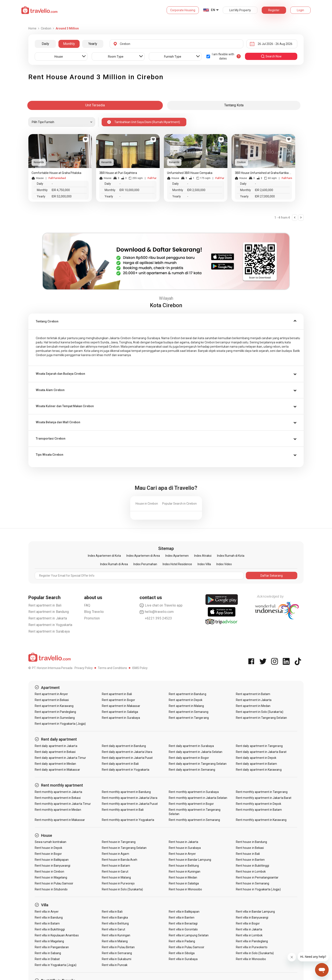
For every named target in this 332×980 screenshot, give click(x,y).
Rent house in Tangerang (119, 842)
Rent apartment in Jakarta (48, 618)
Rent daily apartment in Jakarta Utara (127, 752)
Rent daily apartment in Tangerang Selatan (198, 764)
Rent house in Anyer (182, 854)
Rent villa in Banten (182, 918)
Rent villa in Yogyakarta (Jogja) (56, 965)
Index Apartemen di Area (143, 556)
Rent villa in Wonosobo (251, 959)
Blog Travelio (94, 612)
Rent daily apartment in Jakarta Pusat (127, 758)
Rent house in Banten (250, 860)
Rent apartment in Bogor (118, 700)
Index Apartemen (177, 556)
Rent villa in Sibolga (182, 953)
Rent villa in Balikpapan (184, 912)
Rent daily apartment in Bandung (124, 746)
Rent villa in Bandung (49, 918)
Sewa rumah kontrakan (50, 842)
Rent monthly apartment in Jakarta (58, 792)
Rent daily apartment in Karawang (259, 770)
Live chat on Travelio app (161, 605)
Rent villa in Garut (113, 929)
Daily (45, 44)
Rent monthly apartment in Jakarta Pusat (130, 804)
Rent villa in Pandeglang (252, 941)
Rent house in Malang (116, 877)
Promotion (92, 618)
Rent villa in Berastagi (183, 923)
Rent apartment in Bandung (49, 612)
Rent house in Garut (115, 872)
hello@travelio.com (157, 612)
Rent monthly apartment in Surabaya (194, 792)
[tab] (166, 321)
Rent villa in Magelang (49, 941)
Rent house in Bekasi (250, 848)
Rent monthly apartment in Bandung (126, 792)
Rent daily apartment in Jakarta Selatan (196, 752)
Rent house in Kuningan (185, 872)
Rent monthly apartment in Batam (259, 810)
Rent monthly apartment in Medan (58, 810)
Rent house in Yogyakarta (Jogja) (258, 889)
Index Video (224, 564)
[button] (166, 321)
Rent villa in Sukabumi (117, 959)
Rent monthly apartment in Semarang (194, 820)
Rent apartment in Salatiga (120, 712)
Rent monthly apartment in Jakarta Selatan (198, 798)
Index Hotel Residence (177, 564)
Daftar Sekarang (272, 576)
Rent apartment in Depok (186, 700)
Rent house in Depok (48, 848)
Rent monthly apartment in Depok (259, 804)
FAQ (87, 605)
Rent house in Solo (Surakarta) (122, 889)
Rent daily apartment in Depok (256, 758)
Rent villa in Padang (182, 941)
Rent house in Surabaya (185, 848)
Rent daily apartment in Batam (256, 764)
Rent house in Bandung (251, 842)
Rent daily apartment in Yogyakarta (126, 770)
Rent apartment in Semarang (188, 712)
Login (300, 10)
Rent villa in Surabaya (183, 959)
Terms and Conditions (112, 668)
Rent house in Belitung (184, 866)
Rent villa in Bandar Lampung (255, 912)
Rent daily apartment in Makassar (57, 770)
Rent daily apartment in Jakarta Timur (60, 758)
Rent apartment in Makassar (121, 706)
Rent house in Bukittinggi (252, 866)
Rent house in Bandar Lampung (190, 860)
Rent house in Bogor (48, 854)
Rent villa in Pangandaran (52, 947)
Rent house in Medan (183, 877)
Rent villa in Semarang (117, 953)
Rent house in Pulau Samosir (54, 883)
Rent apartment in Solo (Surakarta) (260, 712)
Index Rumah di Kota (231, 556)
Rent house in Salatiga (184, 883)
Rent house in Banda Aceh (120, 860)
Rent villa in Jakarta (249, 929)
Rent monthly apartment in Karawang (261, 820)
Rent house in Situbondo (51, 889)
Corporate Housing (183, 10)
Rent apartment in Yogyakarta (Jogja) (60, 724)
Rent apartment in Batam (253, 694)
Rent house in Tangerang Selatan (124, 848)
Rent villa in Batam (47, 923)
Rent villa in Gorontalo (183, 929)
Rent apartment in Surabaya (49, 631)
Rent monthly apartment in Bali (123, 810)
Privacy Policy (84, 668)
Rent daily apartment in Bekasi (55, 752)
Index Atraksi (203, 556)
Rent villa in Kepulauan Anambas (57, 935)
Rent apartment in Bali (45, 605)
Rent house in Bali (248, 854)
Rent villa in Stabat (47, 959)
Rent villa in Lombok (249, 935)
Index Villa (204, 564)
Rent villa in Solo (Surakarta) (255, 953)
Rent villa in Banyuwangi (252, 918)
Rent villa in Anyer (47, 912)
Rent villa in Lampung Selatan (189, 935)
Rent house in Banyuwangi (53, 866)
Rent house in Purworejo (118, 883)
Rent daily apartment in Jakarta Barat (261, 752)
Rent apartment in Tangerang (189, 718)
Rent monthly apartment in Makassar (60, 820)
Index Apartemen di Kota (104, 556)
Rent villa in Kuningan (116, 935)
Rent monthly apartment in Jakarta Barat (264, 798)
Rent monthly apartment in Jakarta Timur (63, 804)
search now (271, 56)
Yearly (93, 44)
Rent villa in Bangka (115, 918)
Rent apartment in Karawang (54, 706)
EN (213, 10)
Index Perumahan (145, 564)
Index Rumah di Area (114, 564)
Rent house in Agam (116, 854)
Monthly (69, 44)
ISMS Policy (140, 668)
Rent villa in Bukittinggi (50, 929)
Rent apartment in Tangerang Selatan (261, 718)
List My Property (240, 10)
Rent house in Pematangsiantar (257, 877)
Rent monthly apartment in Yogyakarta (128, 820)
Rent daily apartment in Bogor (189, 758)
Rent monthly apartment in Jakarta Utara (130, 798)
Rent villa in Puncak (115, 965)
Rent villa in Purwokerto (252, 947)
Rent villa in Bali (112, 912)
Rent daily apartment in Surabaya (191, 746)
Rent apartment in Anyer (51, 694)
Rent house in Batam (116, 866)
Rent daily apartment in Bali (120, 764)
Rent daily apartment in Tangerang (259, 746)
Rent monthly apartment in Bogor (191, 804)
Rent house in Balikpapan (52, 860)
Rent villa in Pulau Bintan (118, 947)
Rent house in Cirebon (49, 872)
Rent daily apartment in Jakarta (56, 746)
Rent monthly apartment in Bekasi (58, 798)
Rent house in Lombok (251, 872)
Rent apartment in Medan (253, 706)
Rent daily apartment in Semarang (192, 770)
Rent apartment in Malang (186, 706)
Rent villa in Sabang (48, 953)
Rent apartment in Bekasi (52, 700)
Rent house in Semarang (252, 883)
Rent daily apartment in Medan (55, 764)
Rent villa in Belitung (115, 923)
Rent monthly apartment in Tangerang (262, 792)
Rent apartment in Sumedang (55, 718)
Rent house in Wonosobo (185, 889)
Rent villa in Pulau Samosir (186, 947)
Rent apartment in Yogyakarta (50, 625)
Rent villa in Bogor (248, 923)
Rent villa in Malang (115, 941)
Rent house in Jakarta (183, 842)
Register (274, 10)
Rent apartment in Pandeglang (55, 712)
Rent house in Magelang (51, 877)
